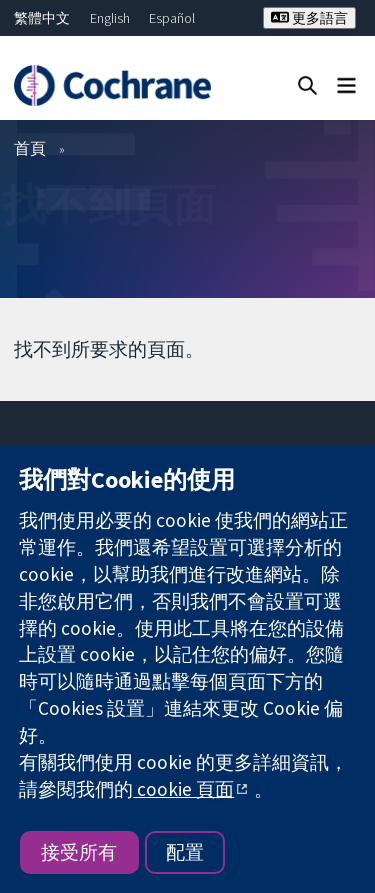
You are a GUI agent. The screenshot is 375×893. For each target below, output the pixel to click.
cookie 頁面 (183, 789)
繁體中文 (42, 18)
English (110, 18)
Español (172, 18)
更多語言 (309, 18)
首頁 (30, 148)
